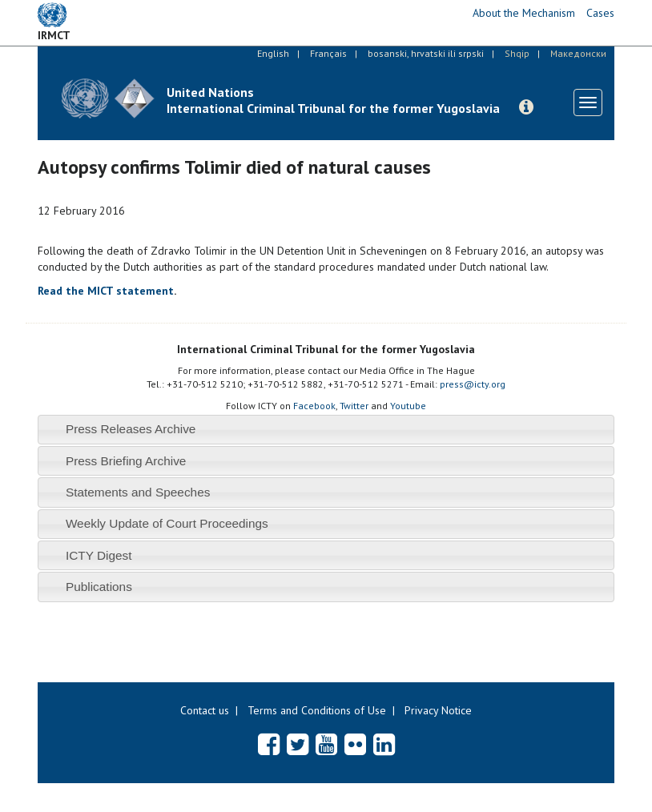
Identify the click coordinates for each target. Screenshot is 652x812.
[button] (526, 107)
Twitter (354, 406)
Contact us (205, 710)
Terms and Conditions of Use (317, 710)
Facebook (314, 406)
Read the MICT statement (106, 291)
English (273, 53)
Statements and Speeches (138, 492)
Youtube (408, 406)
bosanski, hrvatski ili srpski (426, 53)
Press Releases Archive (131, 429)
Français (328, 53)
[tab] (326, 430)
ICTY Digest (99, 555)
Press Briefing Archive (126, 461)
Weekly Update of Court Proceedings (167, 523)
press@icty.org (473, 384)
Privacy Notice (438, 710)
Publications (99, 587)
